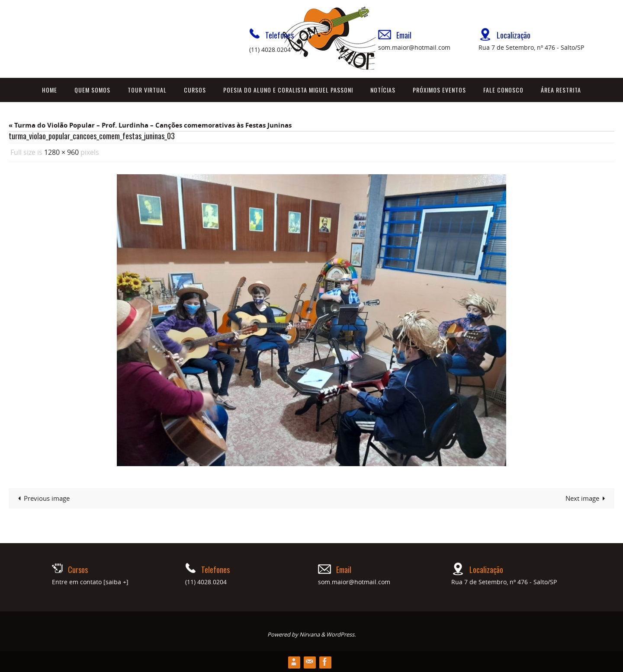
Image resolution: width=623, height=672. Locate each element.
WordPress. (341, 634)
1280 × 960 (61, 152)
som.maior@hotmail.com (414, 47)
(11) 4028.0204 (270, 50)
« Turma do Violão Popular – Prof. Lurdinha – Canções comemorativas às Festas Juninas (150, 125)
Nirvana (310, 634)
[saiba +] (116, 581)
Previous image (42, 498)
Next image (587, 498)
